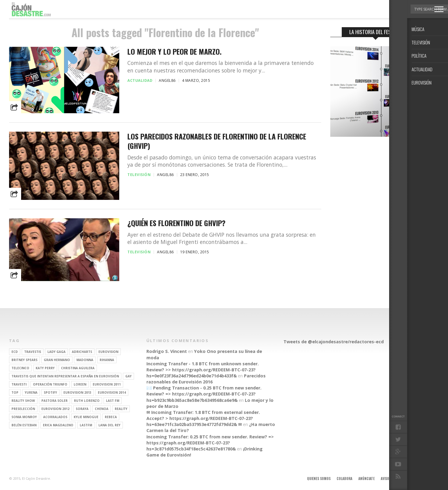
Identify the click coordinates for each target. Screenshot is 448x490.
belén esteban (24, 425)
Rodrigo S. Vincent (167, 351)
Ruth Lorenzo (87, 401)
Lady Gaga (56, 352)
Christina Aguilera (78, 368)
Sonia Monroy (24, 417)
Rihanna (107, 360)
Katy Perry (45, 368)
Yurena (31, 392)
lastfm (86, 425)
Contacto (413, 479)
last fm (113, 401)
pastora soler (54, 401)
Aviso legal (390, 479)
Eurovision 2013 (77, 392)
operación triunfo (50, 384)
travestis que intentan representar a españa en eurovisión (65, 376)
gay (128, 376)
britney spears (24, 360)
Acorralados (55, 417)
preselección (23, 409)
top (15, 392)
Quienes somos (319, 479)
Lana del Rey (109, 425)
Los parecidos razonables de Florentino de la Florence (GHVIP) (217, 141)
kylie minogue (86, 417)
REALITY (121, 409)
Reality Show (23, 401)
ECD (15, 352)
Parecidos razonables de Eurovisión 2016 (206, 379)
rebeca (111, 417)
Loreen (80, 384)
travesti (19, 384)
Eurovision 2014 (112, 392)
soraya (82, 409)
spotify (50, 392)
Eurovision (108, 352)
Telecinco (20, 368)
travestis (33, 352)
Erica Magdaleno (58, 425)
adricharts (82, 352)
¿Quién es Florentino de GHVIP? (176, 223)
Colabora (344, 479)
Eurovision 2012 (55, 409)
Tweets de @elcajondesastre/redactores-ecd (334, 342)
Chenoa (102, 409)
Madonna (85, 360)
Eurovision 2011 (107, 384)
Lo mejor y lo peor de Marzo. (174, 51)
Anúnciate (366, 479)
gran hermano (57, 360)
